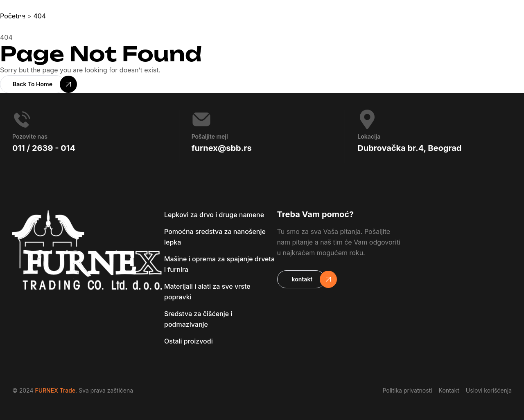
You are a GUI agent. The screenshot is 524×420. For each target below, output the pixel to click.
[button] (33, 84)
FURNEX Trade (55, 390)
